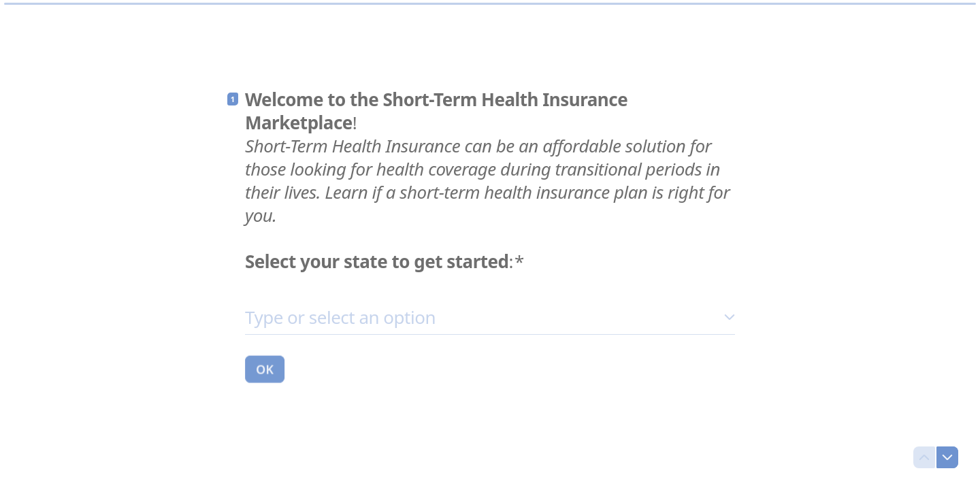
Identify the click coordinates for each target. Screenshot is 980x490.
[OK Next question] (265, 368)
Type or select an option (340, 316)
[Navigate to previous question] (924, 457)
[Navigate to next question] (947, 457)
